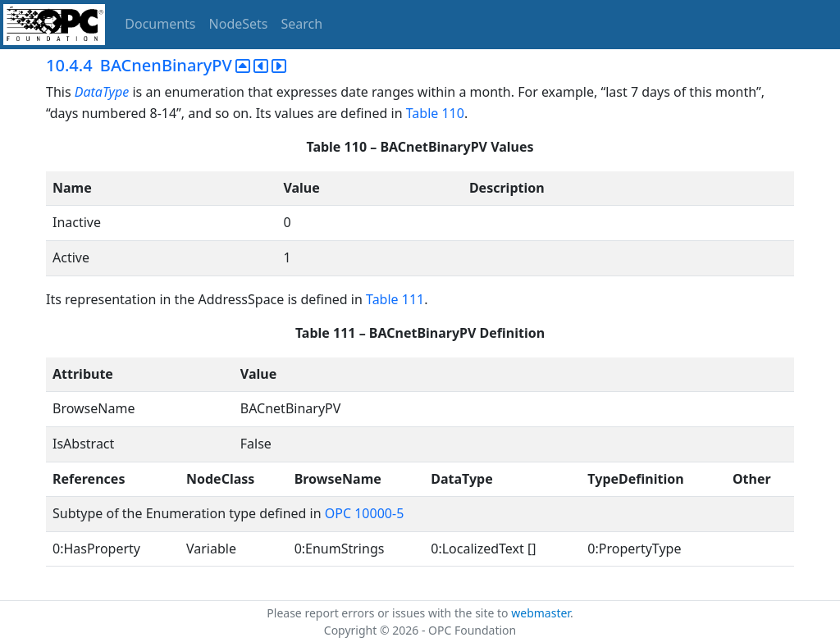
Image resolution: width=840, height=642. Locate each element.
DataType (102, 92)
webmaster (541, 613)
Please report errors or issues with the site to (389, 613)
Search (302, 24)
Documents (160, 24)
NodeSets (239, 24)
